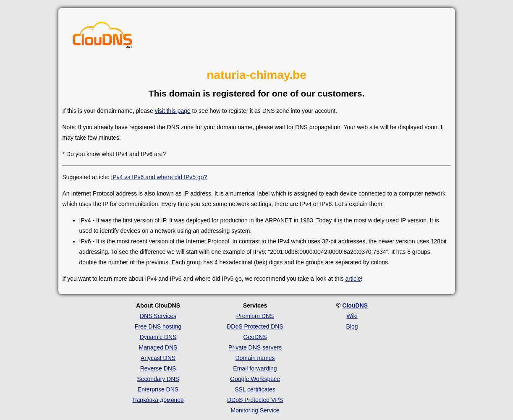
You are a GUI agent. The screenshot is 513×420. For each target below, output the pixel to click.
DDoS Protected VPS (255, 400)
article (353, 279)
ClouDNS (355, 305)
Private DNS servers (255, 347)
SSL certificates (255, 389)
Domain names (255, 358)
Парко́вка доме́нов (158, 400)
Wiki (352, 316)
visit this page (173, 111)
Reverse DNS (158, 368)
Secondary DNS (158, 379)
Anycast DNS (158, 358)
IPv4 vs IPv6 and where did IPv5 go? (159, 177)
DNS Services (158, 316)
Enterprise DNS (158, 389)
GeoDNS (255, 337)
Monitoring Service (255, 410)
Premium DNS (255, 316)
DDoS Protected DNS (255, 326)
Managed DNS (158, 347)
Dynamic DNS (158, 337)
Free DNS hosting (158, 326)
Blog (352, 326)
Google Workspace (255, 379)
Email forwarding (255, 368)
